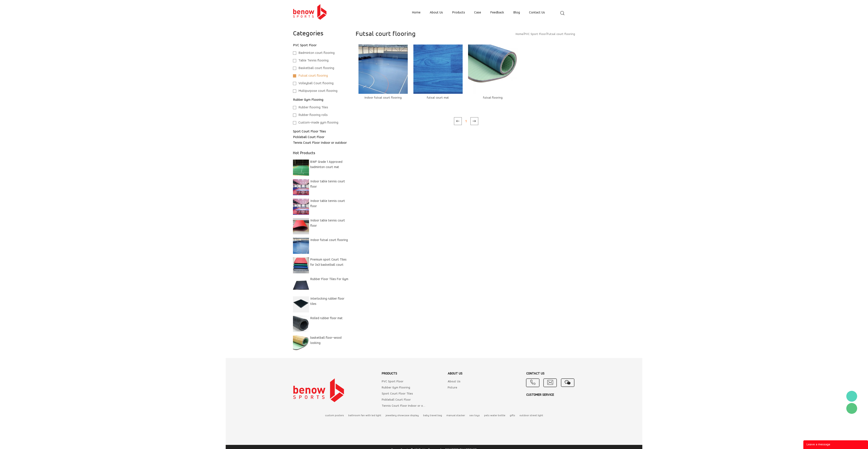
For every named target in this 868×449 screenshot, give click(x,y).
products (459, 13)
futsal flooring (493, 98)
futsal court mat (438, 98)
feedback (497, 13)
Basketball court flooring (316, 68)
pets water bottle (495, 416)
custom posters (335, 416)
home (416, 13)
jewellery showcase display (402, 416)
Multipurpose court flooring (318, 91)
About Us (454, 382)
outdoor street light (531, 416)
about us (436, 13)
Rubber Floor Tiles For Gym (329, 279)
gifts (512, 416)
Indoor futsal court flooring (329, 240)
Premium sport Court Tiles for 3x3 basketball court (328, 262)
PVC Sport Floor (305, 45)
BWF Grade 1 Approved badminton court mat (326, 165)
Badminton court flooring (316, 53)
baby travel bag (433, 416)
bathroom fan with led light (365, 416)
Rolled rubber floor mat (326, 318)
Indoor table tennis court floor (328, 184)
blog (517, 13)
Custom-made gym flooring (318, 123)
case (478, 13)
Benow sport (852, 396)
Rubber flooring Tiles (313, 107)
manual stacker (456, 416)
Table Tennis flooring (313, 61)
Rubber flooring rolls (313, 115)
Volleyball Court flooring (316, 83)
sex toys (475, 416)
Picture (452, 388)
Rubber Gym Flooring (308, 100)
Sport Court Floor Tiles (309, 132)
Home (519, 34)
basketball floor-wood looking (326, 341)
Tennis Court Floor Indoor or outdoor (320, 143)
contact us (537, 13)
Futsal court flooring (313, 76)
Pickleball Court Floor (309, 137)
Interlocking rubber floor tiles (327, 301)
